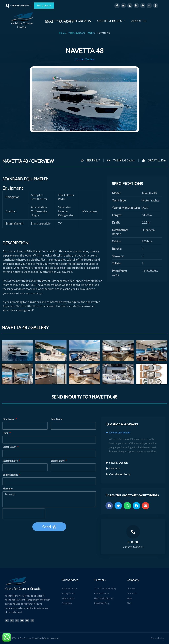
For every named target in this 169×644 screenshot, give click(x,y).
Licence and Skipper (120, 432)
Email (6, 433)
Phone (133, 542)
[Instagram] (130, 6)
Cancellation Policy (120, 474)
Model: (117, 193)
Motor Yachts (84, 59)
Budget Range (11, 475)
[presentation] (24, 514)
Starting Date (10, 461)
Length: (117, 215)
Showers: (118, 256)
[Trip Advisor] (149, 6)
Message (8, 488)
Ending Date (58, 461)
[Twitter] (123, 6)
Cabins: (117, 241)
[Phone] (133, 532)
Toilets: (117, 263)
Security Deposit (118, 463)
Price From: (119, 271)
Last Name (57, 419)
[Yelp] (156, 6)
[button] (133, 434)
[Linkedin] (136, 6)
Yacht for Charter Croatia (22, 25)
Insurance (115, 468)
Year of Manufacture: (126, 208)
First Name (9, 419)
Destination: (120, 230)
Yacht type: (119, 200)
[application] (124, 21)
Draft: (116, 222)
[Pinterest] (143, 6)
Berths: (117, 249)
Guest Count (10, 447)
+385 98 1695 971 (20, 5)
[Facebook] (117, 6)
